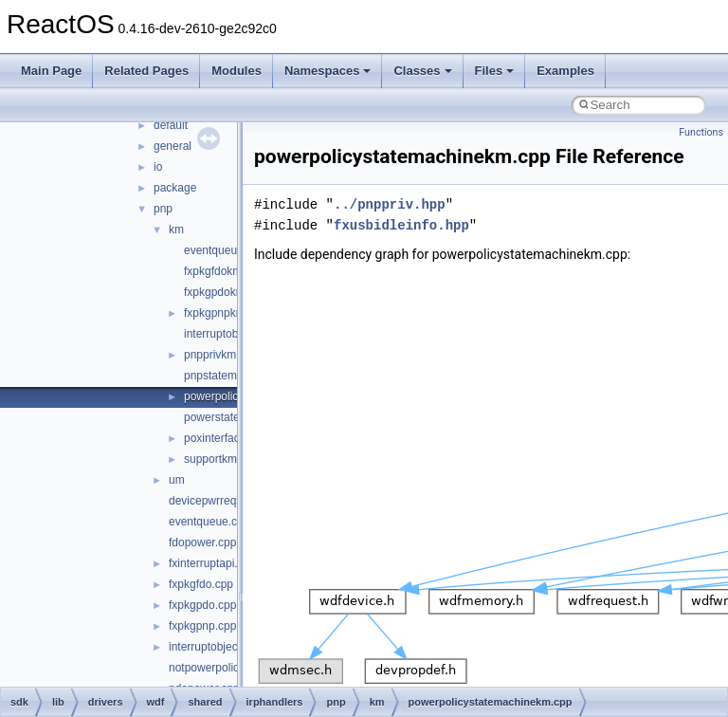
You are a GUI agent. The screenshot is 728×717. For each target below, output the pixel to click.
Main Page (51, 71)
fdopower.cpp (202, 542)
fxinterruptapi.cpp (212, 563)
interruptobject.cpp (216, 647)
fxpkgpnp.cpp (202, 626)
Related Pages (146, 71)
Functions (701, 132)
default (171, 125)
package (175, 188)
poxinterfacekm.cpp (233, 438)
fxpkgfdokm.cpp (224, 271)
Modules (237, 71)
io (158, 167)
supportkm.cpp (221, 459)
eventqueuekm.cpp (232, 250)
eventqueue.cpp (209, 522)
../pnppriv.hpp (390, 204)
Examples (565, 71)
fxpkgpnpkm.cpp (225, 313)
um (177, 480)
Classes (422, 71)
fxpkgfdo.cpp (201, 584)
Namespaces (328, 71)
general (173, 146)
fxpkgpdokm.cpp (225, 292)
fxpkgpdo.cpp (202, 605)
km (176, 230)
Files (495, 71)
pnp (163, 209)
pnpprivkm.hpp (221, 355)
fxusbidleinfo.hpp (401, 225)
